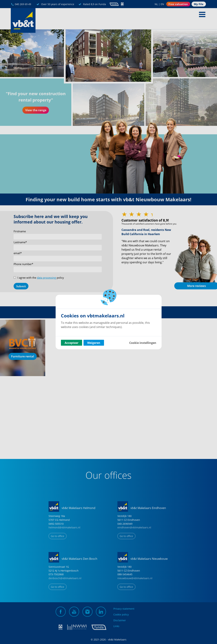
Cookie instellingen (143, 343)
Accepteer (72, 343)
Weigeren (94, 343)
